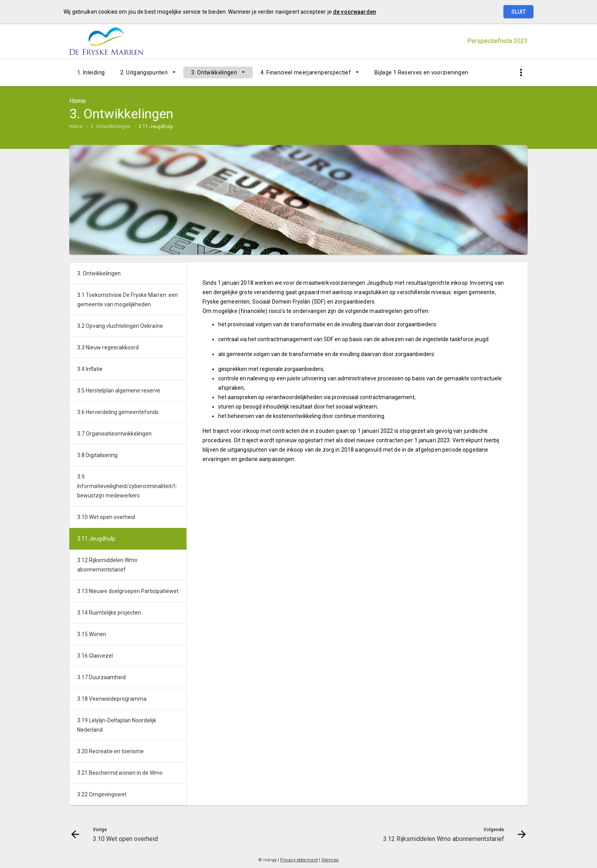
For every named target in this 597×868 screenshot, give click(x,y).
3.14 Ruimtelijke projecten (109, 613)
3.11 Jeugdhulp (156, 127)
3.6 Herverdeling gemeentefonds (118, 412)
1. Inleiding (91, 72)
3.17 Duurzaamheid (101, 677)
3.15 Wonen (92, 634)
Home (76, 127)
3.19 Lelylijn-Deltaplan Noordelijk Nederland (117, 725)
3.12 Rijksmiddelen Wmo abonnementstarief (107, 565)
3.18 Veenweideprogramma (112, 699)
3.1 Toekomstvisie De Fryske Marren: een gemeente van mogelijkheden (128, 300)
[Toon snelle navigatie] (521, 73)
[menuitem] (91, 72)
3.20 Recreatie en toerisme (110, 751)
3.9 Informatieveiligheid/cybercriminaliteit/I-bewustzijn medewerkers (127, 486)
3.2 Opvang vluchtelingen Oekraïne (120, 326)
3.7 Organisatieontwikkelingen (114, 434)
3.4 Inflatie (90, 369)
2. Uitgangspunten (144, 72)
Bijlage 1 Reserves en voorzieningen (421, 72)
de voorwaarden (355, 12)
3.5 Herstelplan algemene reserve (119, 391)
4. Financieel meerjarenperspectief (306, 72)
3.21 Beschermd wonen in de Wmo (120, 773)
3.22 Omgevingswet (102, 794)
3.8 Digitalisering (97, 455)
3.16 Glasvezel (95, 656)
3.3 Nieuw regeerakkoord (108, 347)
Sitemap (330, 860)
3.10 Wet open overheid (106, 517)
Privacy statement (299, 860)
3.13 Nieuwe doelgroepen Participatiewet (128, 591)
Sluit (518, 12)
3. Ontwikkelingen (214, 72)
